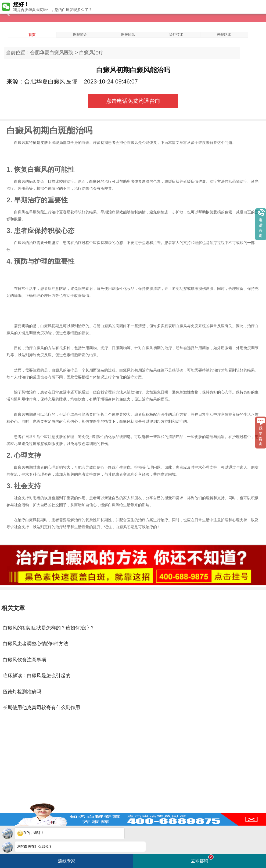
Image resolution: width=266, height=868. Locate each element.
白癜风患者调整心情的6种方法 (35, 644)
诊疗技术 (176, 34)
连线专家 (67, 861)
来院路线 (224, 34)
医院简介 (80, 34)
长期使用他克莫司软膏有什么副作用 (41, 707)
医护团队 (128, 34)
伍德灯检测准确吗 (22, 692)
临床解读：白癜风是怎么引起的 (37, 676)
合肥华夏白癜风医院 (52, 53)
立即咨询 (202, 859)
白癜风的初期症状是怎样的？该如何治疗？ (49, 628)
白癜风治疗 (91, 53)
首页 (32, 35)
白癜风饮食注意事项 (24, 660)
